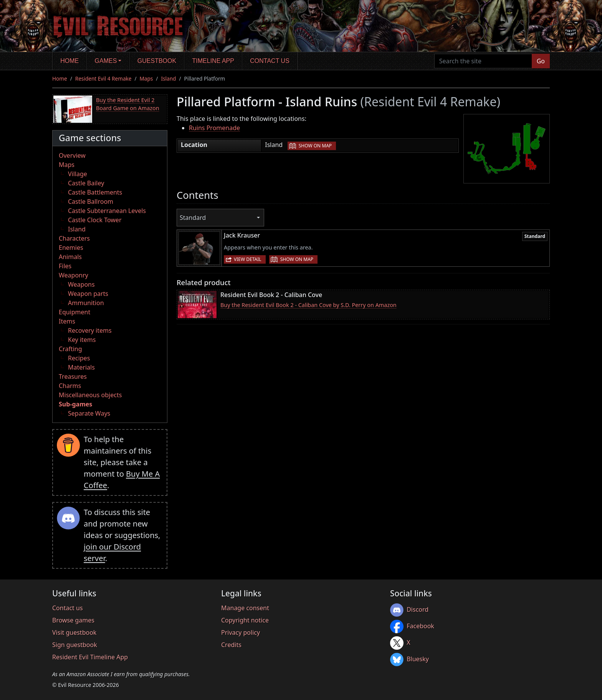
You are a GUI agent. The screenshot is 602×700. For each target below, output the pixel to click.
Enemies (71, 248)
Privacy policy (241, 632)
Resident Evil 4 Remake (103, 78)
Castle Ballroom (91, 201)
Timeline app (213, 61)
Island (168, 78)
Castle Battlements (95, 192)
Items (67, 321)
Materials (81, 367)
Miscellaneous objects (90, 395)
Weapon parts (88, 294)
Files (65, 266)
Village (78, 174)
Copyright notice (245, 620)
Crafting (70, 349)
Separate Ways (89, 413)
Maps (146, 78)
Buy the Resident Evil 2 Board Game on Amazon (128, 104)
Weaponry (74, 275)
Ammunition (86, 303)
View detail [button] (248, 259)
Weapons (81, 284)
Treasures (73, 376)
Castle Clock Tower (95, 220)
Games (106, 61)
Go (541, 61)
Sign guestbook (75, 645)
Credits (231, 645)
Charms (70, 386)
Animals (70, 257)
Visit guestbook (74, 632)
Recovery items (90, 330)
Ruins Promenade (214, 128)
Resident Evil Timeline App (90, 657)
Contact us (270, 61)
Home (69, 61)
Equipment (74, 312)
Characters (74, 238)
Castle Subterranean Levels (107, 211)
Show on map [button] (315, 146)
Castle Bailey (86, 183)
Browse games (73, 620)
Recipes (79, 358)
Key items (82, 340)
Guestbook (157, 61)
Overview (72, 155)
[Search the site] (483, 61)
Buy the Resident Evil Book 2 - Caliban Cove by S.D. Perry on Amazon (308, 305)
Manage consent (245, 608)
